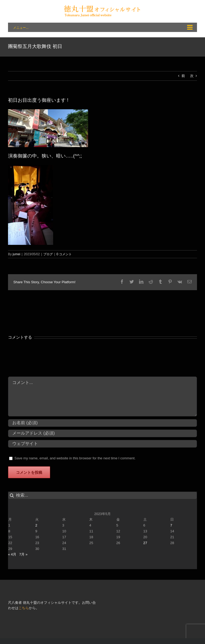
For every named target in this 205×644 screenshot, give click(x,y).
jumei (16, 254)
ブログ (48, 254)
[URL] (102, 444)
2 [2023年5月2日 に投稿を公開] (36, 525)
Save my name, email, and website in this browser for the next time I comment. (75, 458)
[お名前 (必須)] (102, 423)
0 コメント (64, 254)
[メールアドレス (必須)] (102, 433)
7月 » (23, 554)
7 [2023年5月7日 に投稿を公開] (171, 525)
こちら (24, 608)
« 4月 (12, 554)
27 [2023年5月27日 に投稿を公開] (145, 543)
